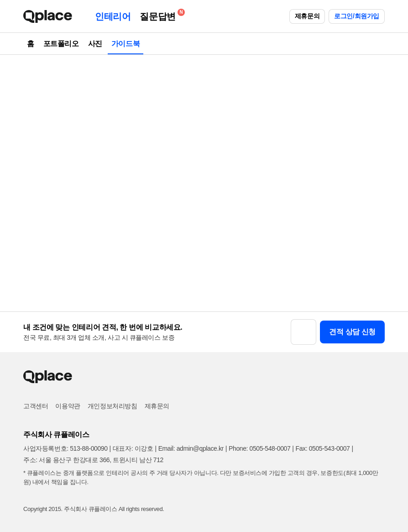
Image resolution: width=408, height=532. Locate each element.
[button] (303, 332)
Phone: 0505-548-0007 (259, 448)
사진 (95, 44)
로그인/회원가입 (357, 16)
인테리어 (113, 16)
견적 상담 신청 (352, 332)
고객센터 (36, 406)
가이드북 (126, 44)
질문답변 (160, 15)
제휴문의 (307, 16)
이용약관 (68, 406)
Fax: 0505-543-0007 (323, 448)
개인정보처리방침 (112, 406)
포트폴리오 (61, 44)
